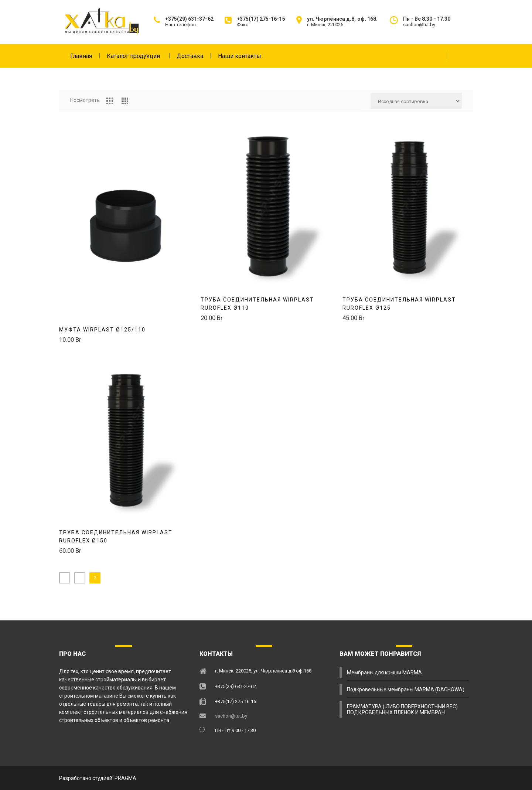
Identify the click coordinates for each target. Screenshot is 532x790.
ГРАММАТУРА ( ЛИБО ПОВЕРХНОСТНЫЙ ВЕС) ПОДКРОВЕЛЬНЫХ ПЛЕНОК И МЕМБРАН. (402, 709)
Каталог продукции (138, 56)
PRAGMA (125, 778)
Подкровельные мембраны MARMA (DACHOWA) (406, 689)
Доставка (194, 56)
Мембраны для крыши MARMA (384, 672)
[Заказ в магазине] (416, 101)
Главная (85, 56)
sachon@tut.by (231, 716)
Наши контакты (240, 56)
